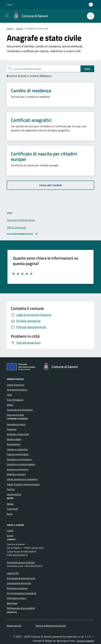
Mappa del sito (14, 626)
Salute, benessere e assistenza (22, 479)
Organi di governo (16, 385)
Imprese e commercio (17, 469)
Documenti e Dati (15, 415)
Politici (10, 405)
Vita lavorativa (14, 494)
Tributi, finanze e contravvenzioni (23, 484)
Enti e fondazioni (15, 400)
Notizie (10, 504)
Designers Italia (66, 641)
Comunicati (12, 509)
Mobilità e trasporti (16, 474)
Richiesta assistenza (17, 588)
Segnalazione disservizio (19, 583)
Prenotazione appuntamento (21, 578)
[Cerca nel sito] (91, 16)
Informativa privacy (16, 598)
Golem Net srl (73, 637)
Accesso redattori (86, 641)
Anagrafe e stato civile (18, 434)
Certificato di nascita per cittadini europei (44, 156)
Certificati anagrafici (31, 120)
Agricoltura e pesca (16, 424)
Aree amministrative (17, 390)
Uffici (9, 395)
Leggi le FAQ (13, 573)
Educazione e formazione (19, 459)
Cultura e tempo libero (18, 454)
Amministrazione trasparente (22, 593)
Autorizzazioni (14, 444)
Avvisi (10, 514)
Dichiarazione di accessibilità (21, 608)
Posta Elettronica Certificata (21, 562)
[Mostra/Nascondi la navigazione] (7, 16)
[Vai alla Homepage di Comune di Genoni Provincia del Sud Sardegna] (32, 16)
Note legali (12, 603)
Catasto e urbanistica (17, 449)
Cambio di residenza (31, 91)
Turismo (11, 489)
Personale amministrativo (20, 410)
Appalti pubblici (14, 439)
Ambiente (12, 429)
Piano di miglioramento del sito (51, 626)
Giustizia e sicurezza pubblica (21, 464)
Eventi (10, 536)
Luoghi (10, 531)
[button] (11, 5)
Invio (87, 69)
